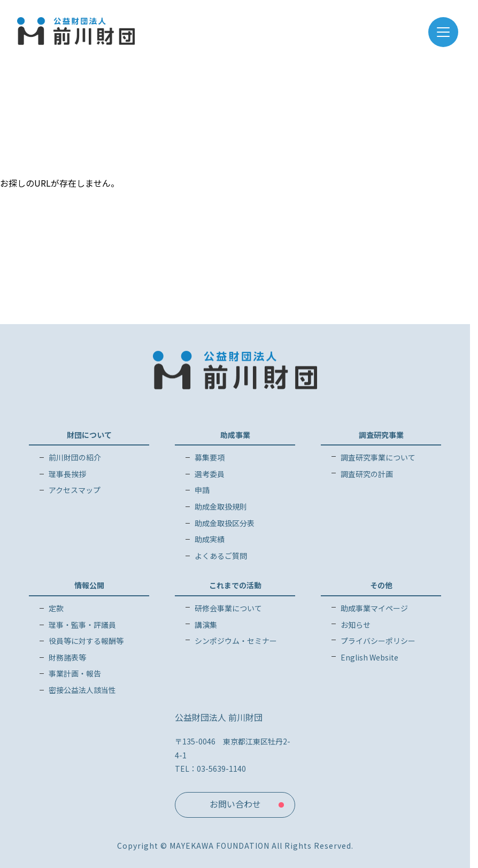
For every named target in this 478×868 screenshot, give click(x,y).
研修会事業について (228, 608)
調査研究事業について (378, 457)
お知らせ (356, 625)
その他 (381, 585)
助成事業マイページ (374, 608)
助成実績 (210, 539)
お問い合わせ (235, 804)
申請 (202, 490)
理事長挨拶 (67, 474)
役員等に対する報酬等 (86, 641)
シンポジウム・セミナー (236, 641)
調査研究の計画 (367, 474)
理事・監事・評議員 (82, 625)
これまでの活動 (235, 585)
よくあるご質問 (221, 556)
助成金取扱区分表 (225, 523)
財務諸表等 (67, 657)
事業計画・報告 (75, 673)
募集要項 (210, 457)
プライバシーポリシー (378, 641)
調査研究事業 (381, 435)
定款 (56, 608)
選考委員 (210, 474)
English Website (369, 657)
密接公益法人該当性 (82, 690)
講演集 (206, 625)
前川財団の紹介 (75, 457)
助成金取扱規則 (221, 506)
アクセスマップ (75, 490)
